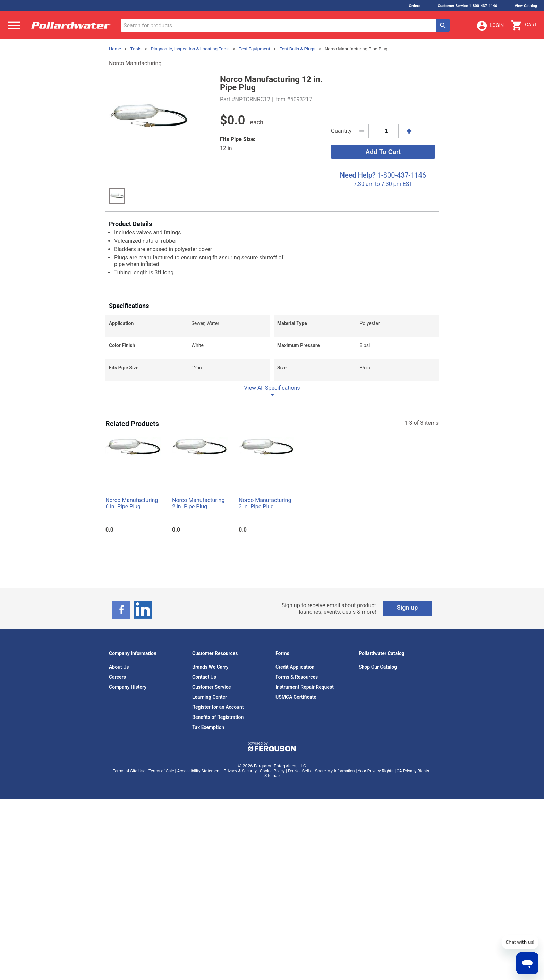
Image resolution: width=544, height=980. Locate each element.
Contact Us (204, 677)
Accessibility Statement (199, 771)
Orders (414, 6)
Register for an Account (218, 707)
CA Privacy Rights (413, 771)
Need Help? (358, 175)
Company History (128, 687)
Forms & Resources (297, 677)
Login (490, 26)
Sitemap (272, 776)
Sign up (407, 607)
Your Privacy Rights (376, 771)
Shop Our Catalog (378, 667)
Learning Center (210, 697)
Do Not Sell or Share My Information (321, 771)
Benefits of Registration (218, 717)
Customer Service (212, 687)
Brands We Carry (210, 667)
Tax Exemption (208, 727)
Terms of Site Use (129, 771)
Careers (117, 677)
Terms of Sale (161, 771)
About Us (119, 667)
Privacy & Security (240, 771)
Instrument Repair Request (305, 687)
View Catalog (526, 6)
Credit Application (295, 667)
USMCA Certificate (296, 697)
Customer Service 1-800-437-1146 (468, 6)
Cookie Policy (272, 771)
